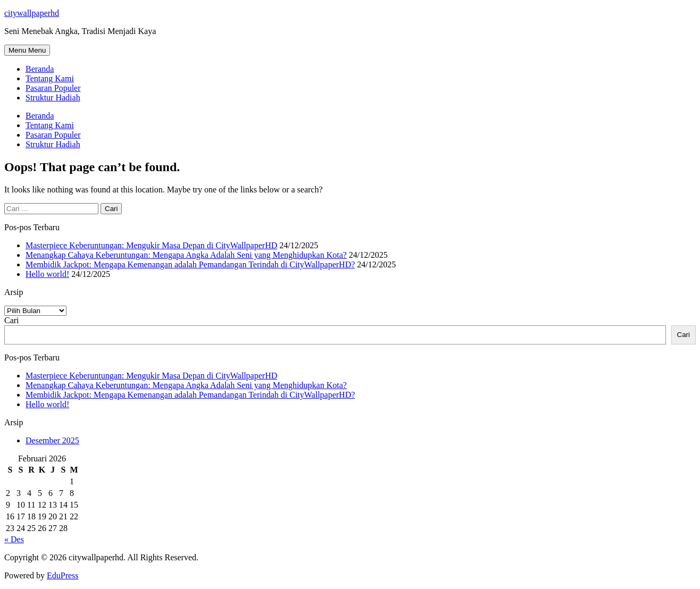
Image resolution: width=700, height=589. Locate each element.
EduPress (63, 575)
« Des (14, 539)
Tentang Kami (50, 78)
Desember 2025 (52, 440)
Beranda (40, 69)
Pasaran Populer (53, 88)
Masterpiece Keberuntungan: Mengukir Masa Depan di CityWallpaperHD (151, 245)
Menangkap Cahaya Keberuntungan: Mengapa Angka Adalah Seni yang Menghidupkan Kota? (186, 255)
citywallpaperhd (32, 13)
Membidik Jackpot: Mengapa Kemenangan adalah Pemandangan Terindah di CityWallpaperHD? (190, 264)
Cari (12, 320)
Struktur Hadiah (53, 98)
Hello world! (47, 274)
